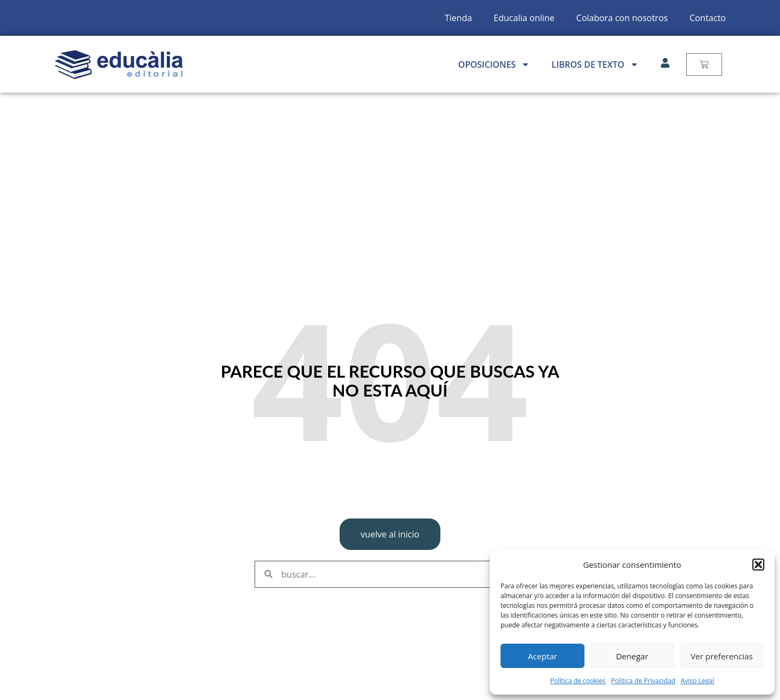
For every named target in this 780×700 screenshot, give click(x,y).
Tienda (458, 18)
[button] (758, 565)
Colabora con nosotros (622, 18)
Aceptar (543, 656)
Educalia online (524, 18)
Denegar (632, 656)
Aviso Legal (698, 681)
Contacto (708, 18)
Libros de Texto (595, 64)
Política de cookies (578, 681)
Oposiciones (494, 64)
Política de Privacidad (643, 681)
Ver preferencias (722, 656)
